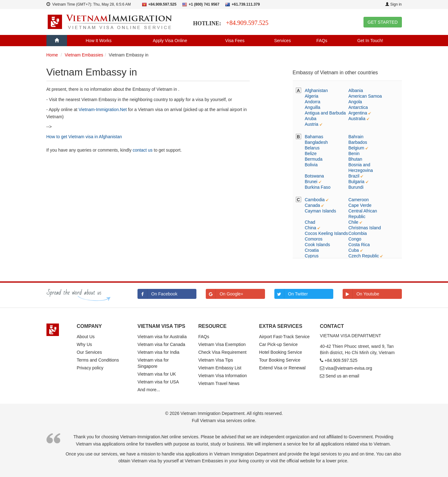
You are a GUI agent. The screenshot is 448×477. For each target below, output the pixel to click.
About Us (86, 337)
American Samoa (365, 96)
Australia (357, 119)
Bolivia (311, 165)
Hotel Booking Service (281, 352)
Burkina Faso (318, 187)
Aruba (311, 119)
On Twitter (291, 294)
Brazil (354, 176)
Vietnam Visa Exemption (222, 344)
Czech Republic (364, 256)
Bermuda (314, 159)
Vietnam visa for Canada (161, 344)
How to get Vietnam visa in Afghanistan (84, 137)
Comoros (314, 239)
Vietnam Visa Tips (216, 360)
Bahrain (356, 137)
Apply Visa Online (170, 41)
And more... (149, 390)
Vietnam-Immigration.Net (103, 110)
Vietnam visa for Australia (162, 337)
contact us (143, 150)
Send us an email (342, 376)
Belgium (356, 148)
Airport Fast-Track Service (284, 337)
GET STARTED (383, 22)
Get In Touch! (370, 41)
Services (282, 41)
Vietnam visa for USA (158, 382)
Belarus (312, 148)
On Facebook (157, 294)
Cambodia (315, 200)
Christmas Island (365, 228)
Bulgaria (356, 182)
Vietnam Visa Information (223, 376)
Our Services (89, 352)
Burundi (356, 187)
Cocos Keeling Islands (327, 233)
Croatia (312, 250)
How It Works (99, 41)
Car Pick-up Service (278, 344)
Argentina (358, 113)
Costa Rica (359, 245)
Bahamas (314, 137)
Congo (355, 239)
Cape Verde (360, 205)
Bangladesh (316, 142)
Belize (311, 153)
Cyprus (312, 256)
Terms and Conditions (98, 360)
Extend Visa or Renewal (282, 368)
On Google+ (224, 294)
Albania (356, 90)
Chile (354, 222)
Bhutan (355, 159)
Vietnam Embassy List (220, 368)
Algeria (312, 96)
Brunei (311, 182)
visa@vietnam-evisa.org (349, 368)
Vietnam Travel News (219, 383)
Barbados (358, 142)
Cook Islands (318, 245)
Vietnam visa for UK (157, 374)
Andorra (313, 102)
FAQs (322, 41)
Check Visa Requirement (222, 352)
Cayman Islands (320, 211)
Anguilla (313, 107)
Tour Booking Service (280, 360)
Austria (312, 124)
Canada (313, 205)
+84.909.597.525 (247, 23)
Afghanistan (316, 90)
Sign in (393, 4)
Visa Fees (235, 41)
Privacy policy (90, 368)
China (311, 228)
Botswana (314, 176)
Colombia (358, 233)
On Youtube (361, 294)
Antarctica (358, 107)
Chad (310, 222)
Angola (355, 102)
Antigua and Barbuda (325, 113)
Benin (354, 153)
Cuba (354, 250)
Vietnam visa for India (158, 352)
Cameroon (359, 200)
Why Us (84, 344)
